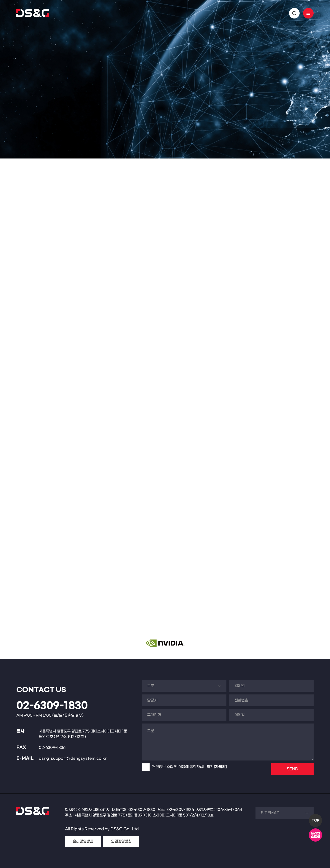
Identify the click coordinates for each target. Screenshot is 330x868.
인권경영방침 (121, 841)
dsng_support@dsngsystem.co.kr (73, 759)
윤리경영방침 (83, 841)
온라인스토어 (315, 835)
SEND (292, 769)
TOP (316, 820)
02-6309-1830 (52, 706)
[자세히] (220, 767)
